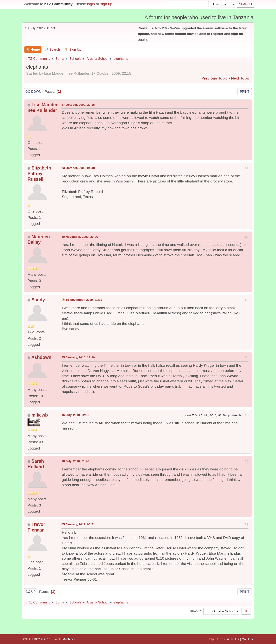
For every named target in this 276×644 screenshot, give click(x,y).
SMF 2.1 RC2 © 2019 (36, 639)
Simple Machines (64, 639)
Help (211, 639)
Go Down (33, 92)
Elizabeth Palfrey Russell (39, 174)
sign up (106, 4)
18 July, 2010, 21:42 (75, 461)
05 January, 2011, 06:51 (78, 524)
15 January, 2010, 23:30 (78, 357)
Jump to (195, 611)
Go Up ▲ (248, 639)
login (91, 4)
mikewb (40, 415)
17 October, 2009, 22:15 (78, 105)
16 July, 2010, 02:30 (75, 415)
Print (245, 92)
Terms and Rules (228, 639)
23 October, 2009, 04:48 (78, 168)
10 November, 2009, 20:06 (80, 237)
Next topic (240, 78)
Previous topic (215, 78)
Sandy (38, 300)
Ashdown (41, 357)
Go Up (31, 592)
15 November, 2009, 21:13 (84, 300)
